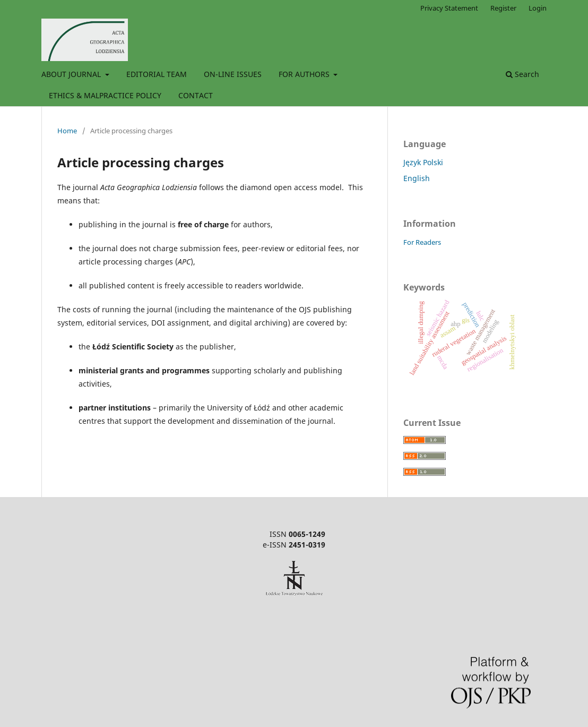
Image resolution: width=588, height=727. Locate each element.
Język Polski (423, 162)
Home (67, 131)
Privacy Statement (449, 8)
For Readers (422, 242)
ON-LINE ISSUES (233, 74)
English (417, 178)
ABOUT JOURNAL (72, 74)
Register (503, 8)
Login (538, 8)
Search (522, 74)
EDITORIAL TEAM (157, 74)
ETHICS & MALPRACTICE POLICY (105, 95)
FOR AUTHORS (305, 74)
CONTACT (196, 95)
